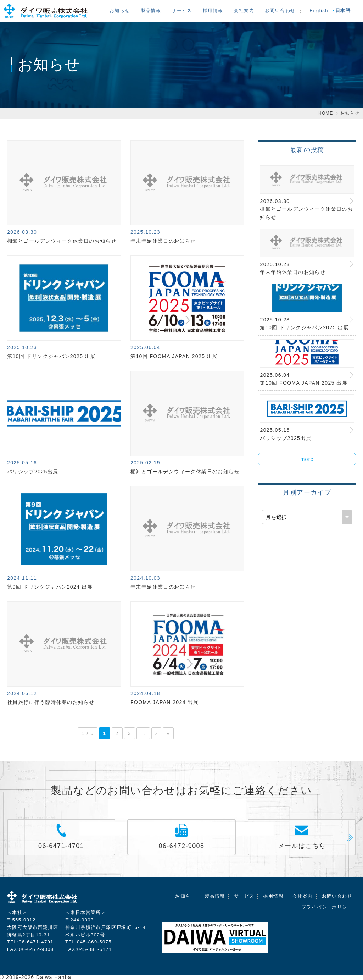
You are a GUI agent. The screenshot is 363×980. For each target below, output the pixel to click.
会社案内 (244, 10)
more (307, 459)
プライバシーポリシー (327, 907)
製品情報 (151, 10)
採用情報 (213, 10)
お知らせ (120, 10)
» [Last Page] (168, 733)
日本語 (343, 10)
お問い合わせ (280, 10)
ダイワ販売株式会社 (43, 898)
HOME (326, 113)
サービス (182, 10)
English (319, 10)
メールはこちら (302, 846)
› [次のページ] (156, 733)
